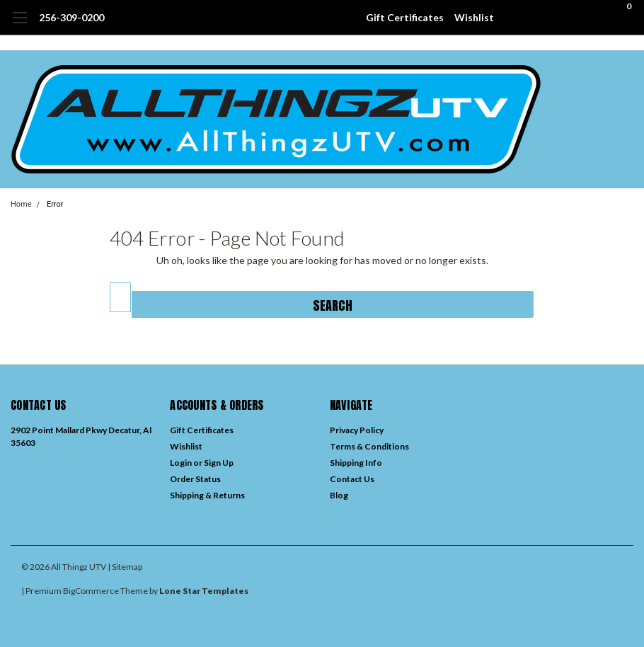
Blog (339, 495)
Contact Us (352, 479)
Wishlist (474, 17)
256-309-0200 (71, 17)
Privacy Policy (357, 430)
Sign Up (219, 463)
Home (21, 204)
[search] (550, 18)
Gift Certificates (405, 17)
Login (181, 463)
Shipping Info (356, 463)
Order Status (195, 479)
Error (55, 204)
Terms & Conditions (369, 446)
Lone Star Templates (204, 591)
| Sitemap (125, 567)
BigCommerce (91, 591)
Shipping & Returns (207, 495)
